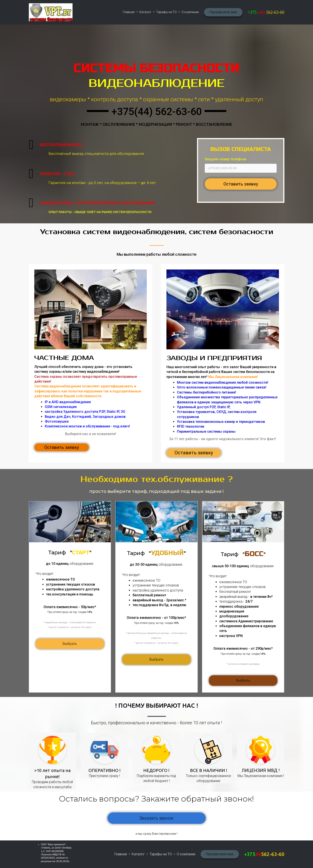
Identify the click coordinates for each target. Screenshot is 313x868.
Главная (129, 12)
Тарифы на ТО (166, 12)
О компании (190, 12)
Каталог (145, 12)
